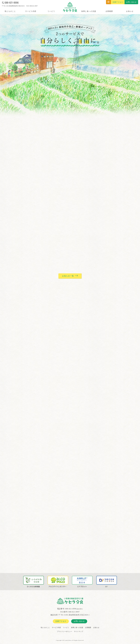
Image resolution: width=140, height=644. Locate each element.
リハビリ (51, 11)
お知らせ (130, 11)
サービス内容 (31, 11)
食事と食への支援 (89, 11)
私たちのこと (10, 11)
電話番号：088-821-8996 (70, 609)
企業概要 (109, 11)
